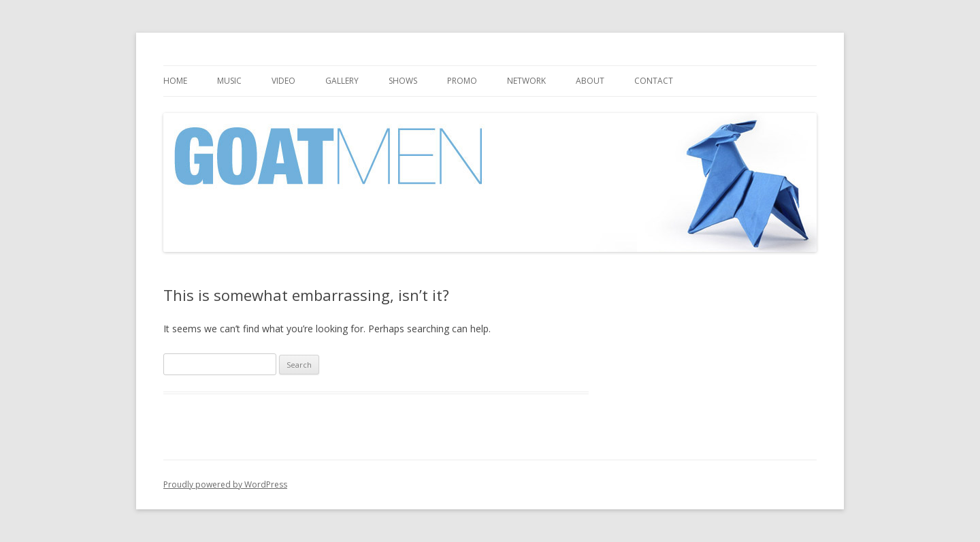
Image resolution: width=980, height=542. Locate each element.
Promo (462, 81)
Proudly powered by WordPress (225, 484)
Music (229, 81)
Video (283, 81)
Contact (654, 81)
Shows (403, 81)
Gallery (342, 81)
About (590, 81)
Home (175, 81)
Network (526, 81)
